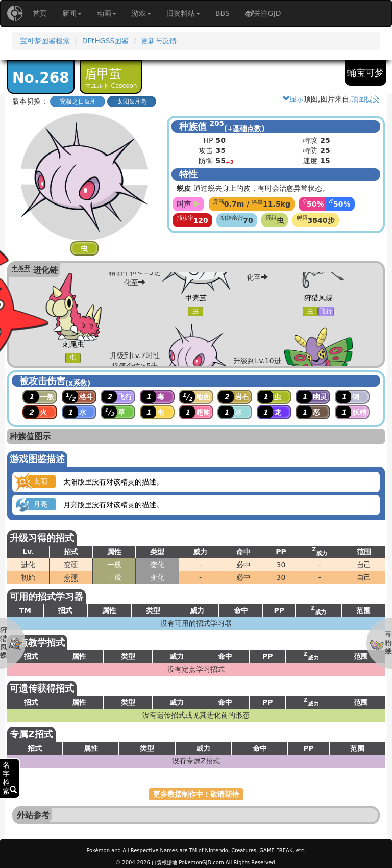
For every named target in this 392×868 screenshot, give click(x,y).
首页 (40, 13)
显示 (293, 99)
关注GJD (263, 13)
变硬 (71, 565)
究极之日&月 (77, 101)
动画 (107, 13)
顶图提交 (365, 99)
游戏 (141, 13)
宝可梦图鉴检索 (45, 41)
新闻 (72, 13)
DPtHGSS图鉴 (106, 41)
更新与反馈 (159, 41)
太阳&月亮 (131, 101)
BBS (223, 13)
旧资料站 (183, 13)
